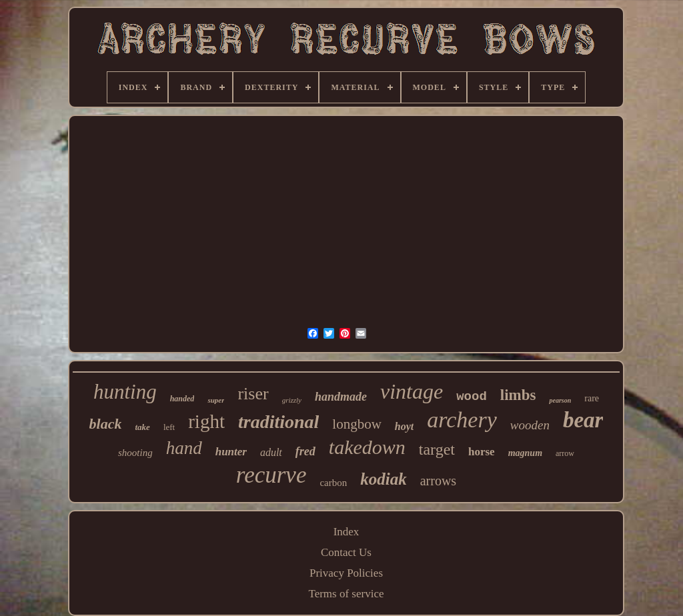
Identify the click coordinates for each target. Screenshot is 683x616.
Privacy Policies (346, 573)
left (169, 427)
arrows (438, 481)
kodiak (383, 479)
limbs (518, 395)
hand (184, 448)
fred (305, 451)
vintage (412, 391)
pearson (560, 400)
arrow (565, 453)
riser (253, 394)
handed (182, 399)
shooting (135, 453)
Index (347, 532)
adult (271, 452)
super (216, 400)
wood (472, 397)
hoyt (404, 426)
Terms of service (346, 594)
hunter (231, 452)
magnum (525, 453)
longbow (357, 424)
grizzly (292, 400)
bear (583, 420)
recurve (271, 475)
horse (482, 452)
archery (462, 420)
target (437, 449)
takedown (367, 447)
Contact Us (346, 552)
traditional (278, 422)
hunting (125, 392)
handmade (341, 397)
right (206, 421)
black (106, 424)
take (142, 427)
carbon (333, 483)
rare (592, 398)
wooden (530, 425)
